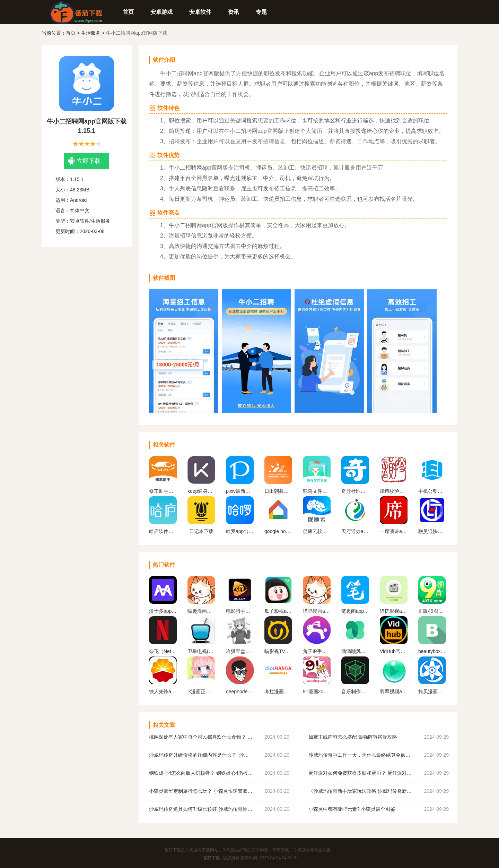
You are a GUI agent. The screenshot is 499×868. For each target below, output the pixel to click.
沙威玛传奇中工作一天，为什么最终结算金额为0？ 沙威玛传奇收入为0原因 (360, 755)
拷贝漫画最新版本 (432, 691)
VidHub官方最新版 (394, 651)
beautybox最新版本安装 (432, 651)
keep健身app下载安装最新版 (201, 491)
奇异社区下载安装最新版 (355, 491)
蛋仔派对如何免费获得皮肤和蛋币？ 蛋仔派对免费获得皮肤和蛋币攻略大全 (360, 773)
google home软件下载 (278, 531)
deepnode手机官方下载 (240, 691)
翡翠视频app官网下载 (394, 691)
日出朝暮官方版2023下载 (278, 491)
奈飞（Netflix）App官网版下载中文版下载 (163, 651)
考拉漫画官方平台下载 (278, 691)
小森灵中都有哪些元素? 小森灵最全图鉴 (352, 809)
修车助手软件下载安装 (163, 491)
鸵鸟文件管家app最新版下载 (317, 491)
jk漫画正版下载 (201, 691)
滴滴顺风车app (355, 651)
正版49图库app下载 (432, 611)
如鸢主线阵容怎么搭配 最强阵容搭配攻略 (353, 737)
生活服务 (91, 33)
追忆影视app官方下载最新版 (394, 611)
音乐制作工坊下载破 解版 (355, 691)
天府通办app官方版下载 (355, 531)
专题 (261, 12)
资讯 (234, 12)
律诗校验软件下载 (394, 491)
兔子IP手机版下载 (317, 651)
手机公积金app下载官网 (432, 491)
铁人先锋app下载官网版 (163, 691)
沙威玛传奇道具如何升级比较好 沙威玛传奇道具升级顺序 (201, 809)
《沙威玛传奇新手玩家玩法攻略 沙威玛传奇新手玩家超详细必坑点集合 (360, 791)
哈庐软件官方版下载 (163, 531)
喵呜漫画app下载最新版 (317, 611)
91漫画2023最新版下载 (317, 691)
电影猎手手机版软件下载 (240, 611)
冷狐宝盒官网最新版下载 (240, 651)
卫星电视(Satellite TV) (201, 651)
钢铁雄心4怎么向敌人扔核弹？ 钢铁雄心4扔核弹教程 (201, 773)
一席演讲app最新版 (394, 531)
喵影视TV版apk (278, 651)
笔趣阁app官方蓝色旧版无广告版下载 (355, 611)
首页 (128, 12)
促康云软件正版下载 (317, 531)
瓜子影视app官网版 (278, 611)
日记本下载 (201, 531)
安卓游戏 (161, 12)
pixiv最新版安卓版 (240, 491)
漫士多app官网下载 (163, 611)
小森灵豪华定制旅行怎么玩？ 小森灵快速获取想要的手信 (201, 791)
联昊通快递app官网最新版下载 (432, 531)
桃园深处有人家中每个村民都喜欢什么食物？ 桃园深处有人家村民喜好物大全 (201, 737)
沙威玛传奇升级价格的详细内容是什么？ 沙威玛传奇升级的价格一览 (201, 755)
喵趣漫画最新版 (201, 611)
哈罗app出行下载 (240, 531)
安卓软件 (200, 12)
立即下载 (84, 161)
